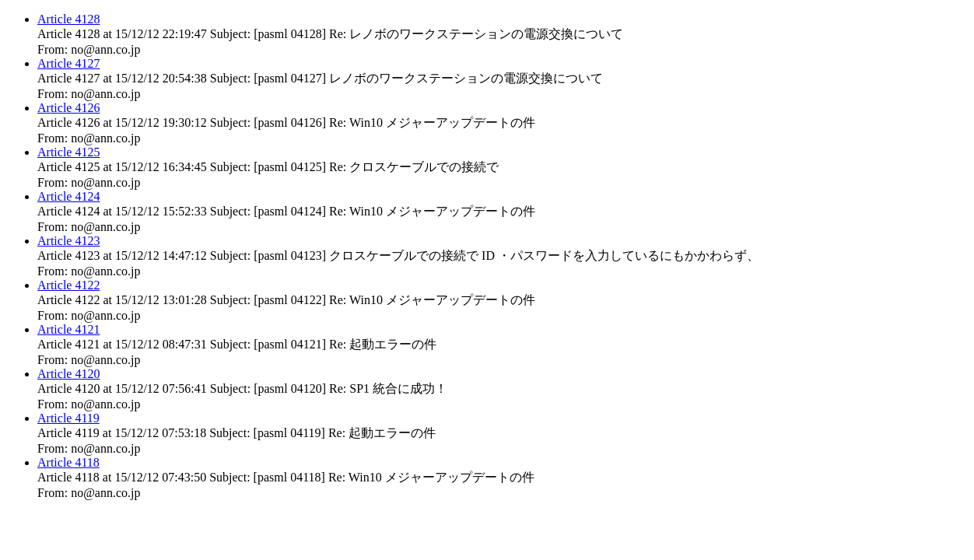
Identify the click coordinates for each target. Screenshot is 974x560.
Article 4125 (68, 152)
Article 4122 (68, 285)
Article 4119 (68, 418)
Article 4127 (68, 63)
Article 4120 (68, 374)
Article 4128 (68, 19)
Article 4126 (68, 108)
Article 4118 (68, 462)
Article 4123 (68, 241)
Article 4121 (68, 329)
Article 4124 (68, 196)
